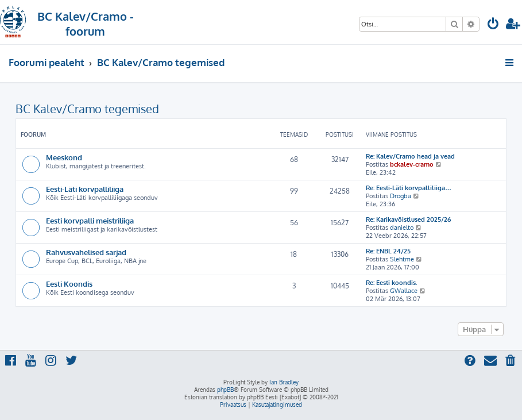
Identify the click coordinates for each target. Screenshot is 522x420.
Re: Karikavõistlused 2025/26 (408, 219)
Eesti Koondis (69, 284)
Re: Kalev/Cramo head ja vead (410, 156)
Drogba (401, 196)
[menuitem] (493, 25)
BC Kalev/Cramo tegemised (87, 109)
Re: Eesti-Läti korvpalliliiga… (409, 188)
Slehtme (402, 259)
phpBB (225, 390)
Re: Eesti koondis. (392, 283)
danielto (402, 228)
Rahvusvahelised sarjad (86, 252)
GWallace (404, 291)
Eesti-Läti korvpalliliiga (85, 189)
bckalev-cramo (412, 164)
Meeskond (64, 157)
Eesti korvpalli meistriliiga (90, 220)
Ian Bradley (284, 382)
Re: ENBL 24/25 (388, 251)
